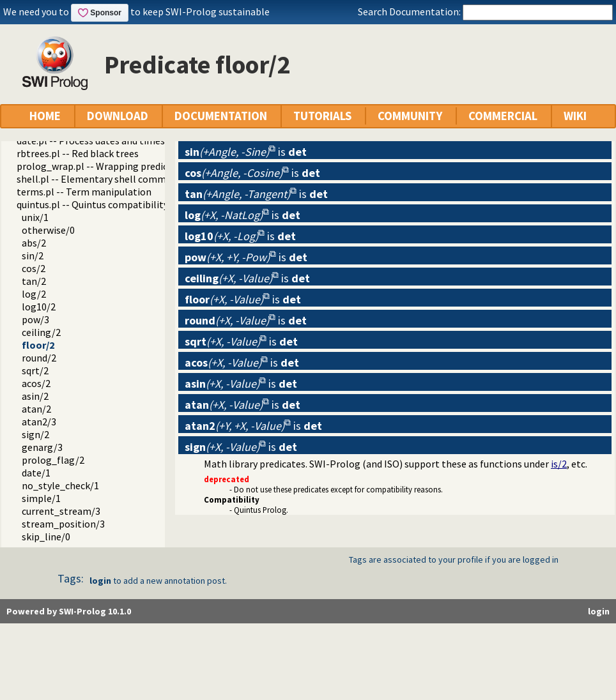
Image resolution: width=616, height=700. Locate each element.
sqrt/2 (35, 370)
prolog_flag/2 (53, 460)
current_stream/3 (61, 511)
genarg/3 (42, 447)
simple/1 (41, 498)
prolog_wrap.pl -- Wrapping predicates (102, 166)
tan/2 (34, 281)
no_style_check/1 (60, 485)
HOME (45, 116)
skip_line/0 (46, 536)
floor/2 (38, 345)
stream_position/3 (63, 524)
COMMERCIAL (503, 116)
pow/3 (35, 319)
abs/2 (34, 243)
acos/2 (36, 383)
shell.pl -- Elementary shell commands (102, 179)
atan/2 (36, 409)
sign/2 (35, 434)
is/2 (559, 464)
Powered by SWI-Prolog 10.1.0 (69, 611)
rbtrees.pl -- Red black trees (78, 153)
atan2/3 (39, 422)
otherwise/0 (48, 230)
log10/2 (39, 307)
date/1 (36, 473)
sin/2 (33, 255)
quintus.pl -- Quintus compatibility (92, 204)
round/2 (39, 358)
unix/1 (35, 217)
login (100, 581)
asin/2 (35, 396)
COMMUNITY (410, 116)
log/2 (34, 294)
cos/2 (34, 268)
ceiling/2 (41, 332)
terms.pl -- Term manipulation (84, 192)
